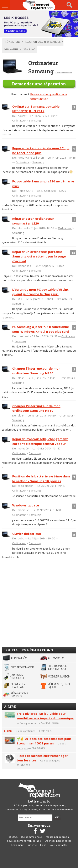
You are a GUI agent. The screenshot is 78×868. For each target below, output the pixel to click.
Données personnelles (58, 841)
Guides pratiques (25, 731)
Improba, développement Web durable (38, 839)
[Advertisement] (39, 602)
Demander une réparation (39, 84)
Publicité (32, 845)
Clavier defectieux (27, 534)
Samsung (35, 120)
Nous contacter (58, 845)
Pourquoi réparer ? (31, 723)
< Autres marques (64, 73)
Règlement (17, 845)
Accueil (39, 5)
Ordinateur (19, 120)
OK (57, 818)
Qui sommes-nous (32, 837)
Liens (8, 731)
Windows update (26, 505)
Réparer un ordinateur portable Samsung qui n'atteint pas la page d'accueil (39, 256)
